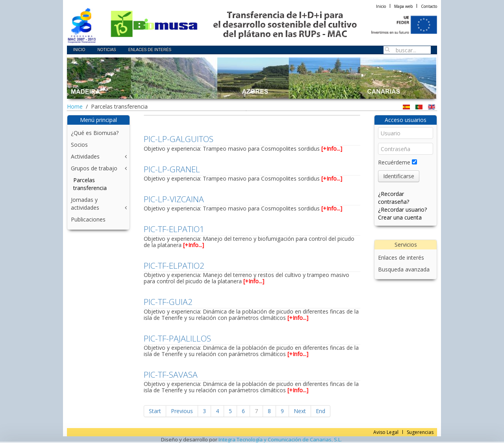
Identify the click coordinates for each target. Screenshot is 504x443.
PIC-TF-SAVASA (171, 375)
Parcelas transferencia (90, 184)
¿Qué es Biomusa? (95, 133)
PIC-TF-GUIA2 (168, 302)
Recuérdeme (394, 162)
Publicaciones (88, 219)
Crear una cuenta (400, 217)
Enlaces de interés (401, 257)
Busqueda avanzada (404, 269)
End (321, 411)
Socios (79, 145)
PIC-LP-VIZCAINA (174, 199)
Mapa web (403, 6)
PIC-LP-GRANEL (172, 169)
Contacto (429, 6)
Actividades (85, 156)
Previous (182, 411)
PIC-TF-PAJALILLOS (177, 338)
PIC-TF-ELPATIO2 (174, 266)
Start (155, 411)
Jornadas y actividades (85, 204)
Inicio (381, 6)
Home (75, 106)
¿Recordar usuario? (402, 210)
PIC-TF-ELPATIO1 (174, 229)
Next (300, 411)
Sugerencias (420, 432)
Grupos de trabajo (94, 168)
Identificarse (399, 176)
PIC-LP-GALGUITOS (179, 139)
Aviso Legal (386, 432)
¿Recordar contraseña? (394, 198)
